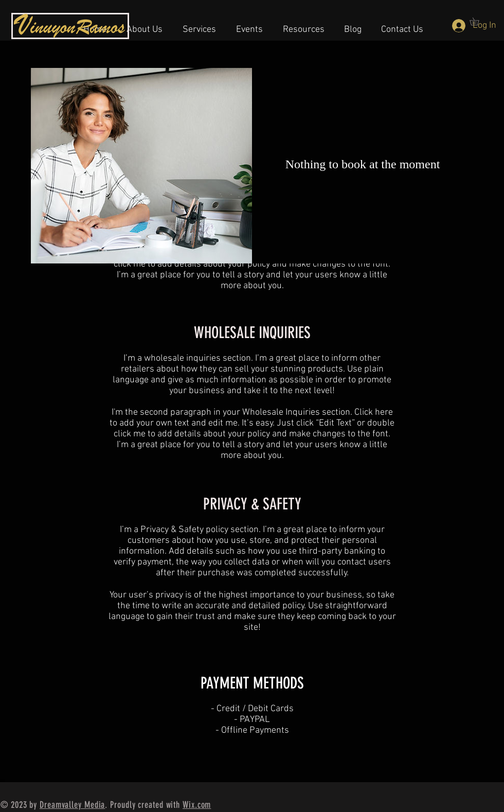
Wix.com (197, 805)
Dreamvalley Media (72, 805)
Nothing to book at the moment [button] (363, 164)
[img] (141, 166)
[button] (250, 25)
